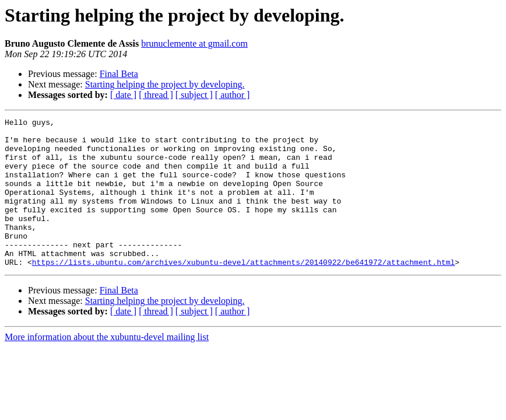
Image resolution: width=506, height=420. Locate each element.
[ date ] (123, 95)
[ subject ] (194, 95)
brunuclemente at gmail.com (194, 43)
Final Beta (119, 74)
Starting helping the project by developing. (165, 84)
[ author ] (233, 95)
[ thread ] (156, 95)
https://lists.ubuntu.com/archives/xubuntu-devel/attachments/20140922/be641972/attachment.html (243, 292)
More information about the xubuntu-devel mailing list (107, 367)
